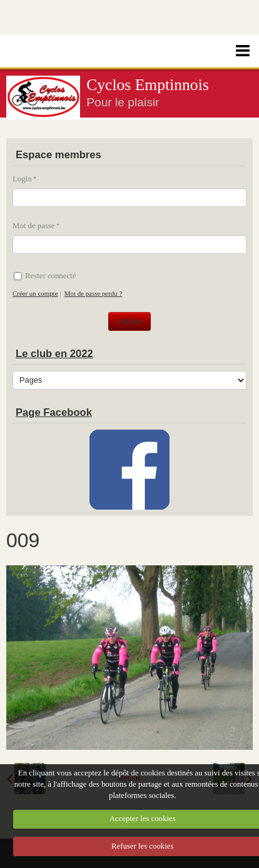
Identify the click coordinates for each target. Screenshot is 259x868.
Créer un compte (35, 293)
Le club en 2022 (54, 354)
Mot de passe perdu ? (93, 293)
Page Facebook (54, 412)
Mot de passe (34, 226)
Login (22, 179)
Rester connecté (45, 276)
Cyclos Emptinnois (148, 85)
